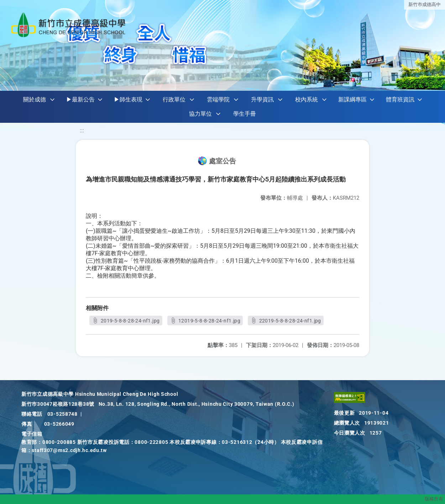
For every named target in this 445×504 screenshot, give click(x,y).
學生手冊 (245, 114)
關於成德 (35, 99)
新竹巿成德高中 (425, 4)
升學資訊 (262, 99)
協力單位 (200, 114)
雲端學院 (218, 99)
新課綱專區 (352, 99)
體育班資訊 (400, 99)
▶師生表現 (128, 99)
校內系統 (307, 99)
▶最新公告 (80, 99)
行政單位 (174, 99)
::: (82, 130)
